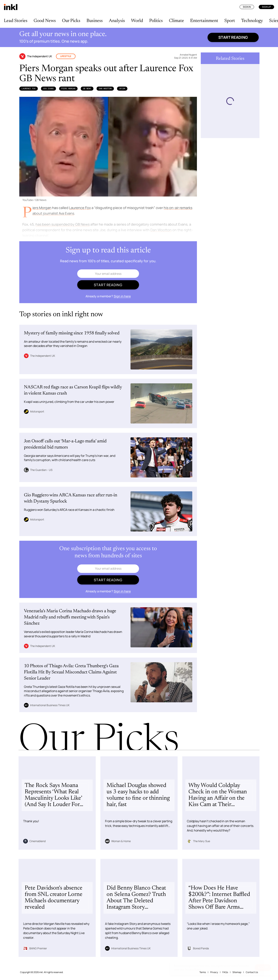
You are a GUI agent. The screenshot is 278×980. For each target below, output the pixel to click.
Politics (156, 21)
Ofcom (122, 89)
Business (95, 21)
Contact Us (252, 972)
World (137, 21)
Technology (252, 21)
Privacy (214, 972)
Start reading (233, 37)
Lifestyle (66, 56)
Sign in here (122, 296)
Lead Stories (16, 21)
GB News (87, 89)
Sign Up (266, 7)
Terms (203, 972)
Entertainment (204, 21)
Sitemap (237, 972)
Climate (176, 21)
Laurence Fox (29, 89)
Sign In (247, 7)
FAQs (225, 972)
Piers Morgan (68, 89)
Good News (45, 21)
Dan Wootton (105, 89)
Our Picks (71, 21)
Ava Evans (48, 89)
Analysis (117, 21)
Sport (230, 21)
